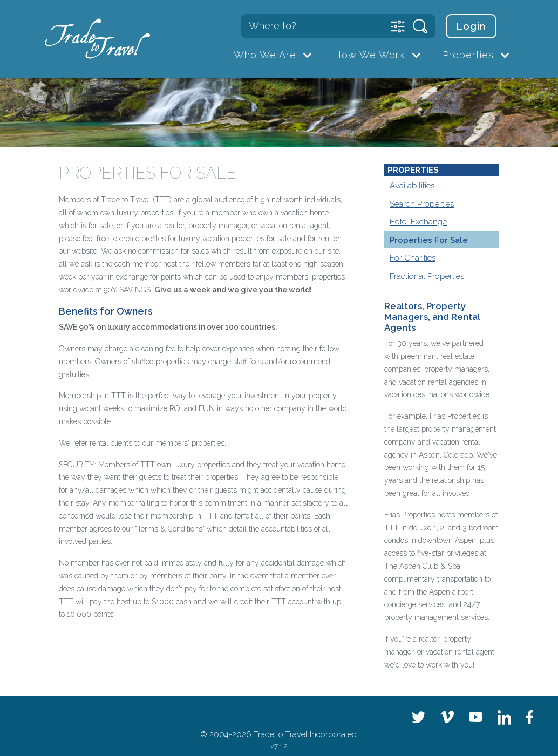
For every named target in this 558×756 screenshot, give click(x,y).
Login (471, 26)
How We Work (369, 55)
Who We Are (265, 55)
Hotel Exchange (418, 222)
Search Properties (422, 204)
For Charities (413, 258)
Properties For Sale (429, 240)
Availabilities (412, 186)
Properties (468, 55)
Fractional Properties (427, 276)
